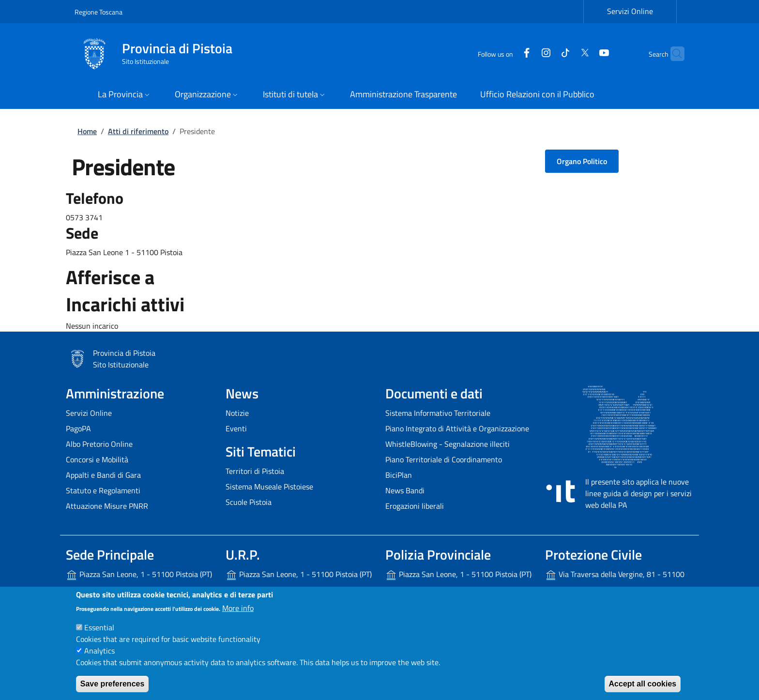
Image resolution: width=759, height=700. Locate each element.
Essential (99, 627)
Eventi (236, 428)
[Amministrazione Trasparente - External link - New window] (403, 95)
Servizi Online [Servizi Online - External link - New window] (630, 11)
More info (238, 608)
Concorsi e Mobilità (97, 459)
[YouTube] (585, 53)
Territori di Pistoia (255, 471)
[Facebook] (508, 53)
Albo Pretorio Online (99, 444)
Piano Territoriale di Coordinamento (444, 459)
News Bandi (405, 490)
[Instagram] (527, 53)
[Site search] (673, 54)
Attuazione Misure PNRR (107, 506)
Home (87, 131)
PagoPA (78, 428)
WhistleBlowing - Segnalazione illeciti (448, 444)
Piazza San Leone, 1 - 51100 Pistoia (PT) (139, 575)
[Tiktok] (546, 53)
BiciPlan (399, 475)
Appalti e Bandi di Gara (103, 475)
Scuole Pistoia (249, 502)
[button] (125, 95)
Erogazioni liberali (415, 506)
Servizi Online (89, 413)
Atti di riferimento (138, 131)
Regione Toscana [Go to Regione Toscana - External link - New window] (99, 12)
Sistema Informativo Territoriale (438, 413)
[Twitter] (566, 53)
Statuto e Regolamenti (103, 490)
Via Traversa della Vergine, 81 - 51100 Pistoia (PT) (615, 582)
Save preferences (113, 684)
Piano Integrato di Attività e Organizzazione (457, 428)
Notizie (237, 413)
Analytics (99, 651)
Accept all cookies (643, 684)
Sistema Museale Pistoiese (269, 487)
